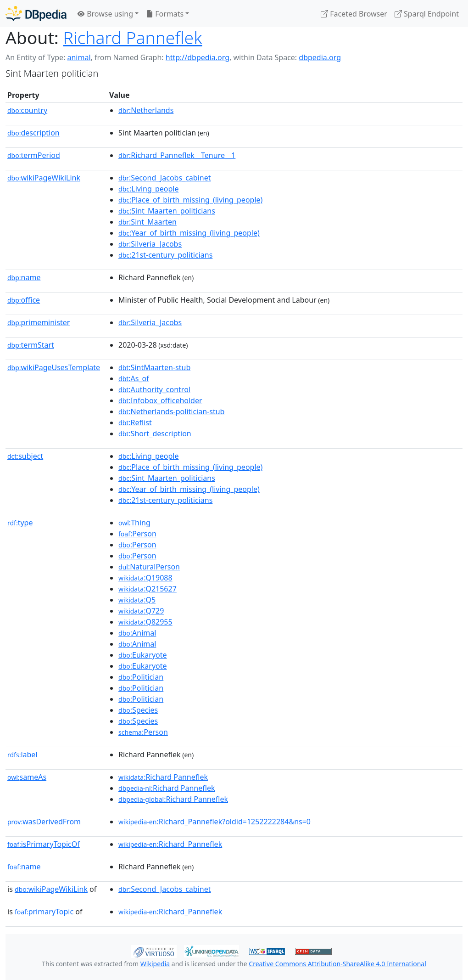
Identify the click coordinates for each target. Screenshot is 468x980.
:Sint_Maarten (148, 222)
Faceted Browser (354, 14)
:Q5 (137, 600)
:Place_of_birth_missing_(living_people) (190, 200)
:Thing (134, 523)
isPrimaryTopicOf (44, 844)
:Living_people (148, 189)
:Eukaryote (143, 655)
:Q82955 (145, 622)
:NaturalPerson (149, 567)
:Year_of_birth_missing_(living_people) (189, 233)
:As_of (134, 378)
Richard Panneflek (133, 37)
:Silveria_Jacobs (150, 244)
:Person (137, 534)
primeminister (39, 322)
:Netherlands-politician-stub (171, 411)
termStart (31, 345)
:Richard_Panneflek (170, 844)
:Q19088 (145, 578)
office (24, 300)
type (20, 523)
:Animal (137, 633)
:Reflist (135, 422)
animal (79, 57)
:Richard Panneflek (163, 777)
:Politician (141, 677)
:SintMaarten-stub (154, 367)
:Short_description (155, 434)
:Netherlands (146, 110)
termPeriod (34, 155)
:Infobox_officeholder (160, 400)
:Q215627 (148, 589)
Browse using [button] (105, 14)
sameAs (27, 777)
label (22, 755)
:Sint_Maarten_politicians (167, 211)
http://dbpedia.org (198, 57)
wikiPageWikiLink (44, 178)
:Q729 (141, 611)
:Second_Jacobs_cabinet (164, 178)
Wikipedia (155, 964)
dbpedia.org (320, 57)
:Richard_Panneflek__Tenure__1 (177, 155)
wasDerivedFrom (44, 822)
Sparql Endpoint (427, 14)
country (27, 110)
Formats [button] (165, 14)
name (24, 277)
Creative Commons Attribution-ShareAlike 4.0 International (337, 964)
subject (25, 456)
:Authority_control (154, 389)
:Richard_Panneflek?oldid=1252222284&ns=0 (214, 822)
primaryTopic (44, 912)
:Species (138, 710)
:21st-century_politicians (165, 255)
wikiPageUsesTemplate (54, 367)
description (33, 133)
